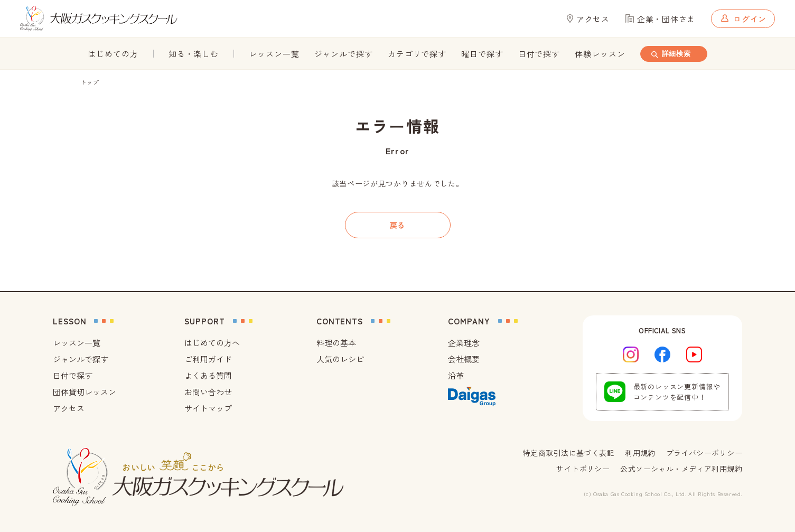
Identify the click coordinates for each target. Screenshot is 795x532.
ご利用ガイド (208, 359)
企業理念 (464, 343)
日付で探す (539, 54)
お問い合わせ (208, 392)
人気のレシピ (340, 359)
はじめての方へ (212, 343)
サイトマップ (208, 408)
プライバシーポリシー (704, 453)
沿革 (456, 375)
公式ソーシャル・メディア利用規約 (681, 469)
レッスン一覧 (274, 54)
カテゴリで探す (417, 54)
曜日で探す (482, 54)
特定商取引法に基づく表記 (569, 453)
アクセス (69, 408)
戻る (397, 225)
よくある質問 (208, 375)
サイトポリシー (583, 469)
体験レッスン (600, 54)
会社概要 (464, 359)
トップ (90, 82)
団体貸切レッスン (85, 392)
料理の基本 (336, 343)
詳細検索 (670, 54)
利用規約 (640, 453)
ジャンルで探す (344, 54)
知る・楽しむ (194, 54)
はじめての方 (113, 54)
